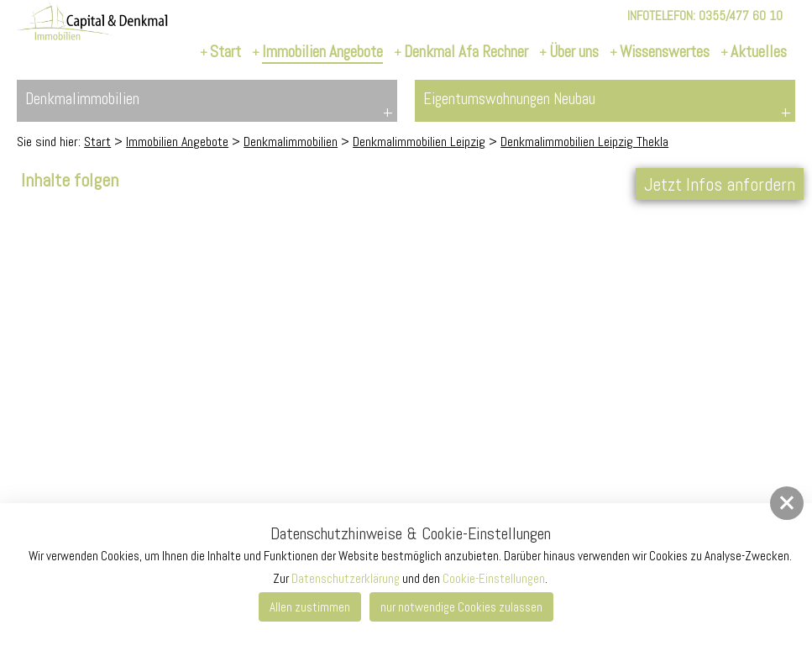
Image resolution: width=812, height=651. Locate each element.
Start (97, 142)
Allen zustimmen (310, 607)
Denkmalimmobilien (291, 142)
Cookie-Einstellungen (494, 578)
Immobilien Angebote (177, 142)
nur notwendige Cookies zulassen (461, 607)
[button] (787, 503)
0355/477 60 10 (741, 16)
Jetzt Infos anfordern (720, 184)
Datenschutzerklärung (346, 578)
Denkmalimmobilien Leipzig (419, 142)
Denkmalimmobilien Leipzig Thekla (584, 142)
